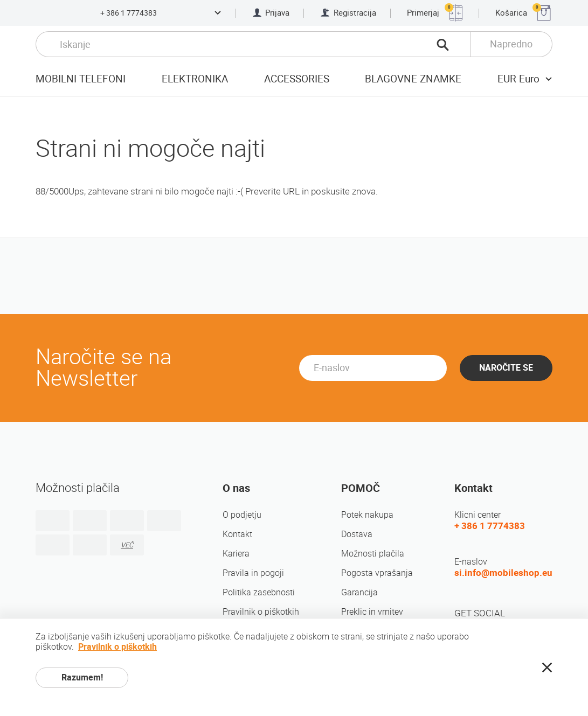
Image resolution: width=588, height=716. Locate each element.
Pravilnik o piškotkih (261, 612)
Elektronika (195, 79)
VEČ (127, 545)
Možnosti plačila (373, 554)
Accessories (297, 79)
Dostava (357, 534)
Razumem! (82, 677)
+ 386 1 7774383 (129, 13)
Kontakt (237, 534)
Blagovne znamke (413, 79)
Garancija (359, 592)
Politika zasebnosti (259, 592)
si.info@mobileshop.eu (503, 573)
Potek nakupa (367, 515)
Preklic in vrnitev (372, 612)
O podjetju (242, 515)
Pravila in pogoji (253, 573)
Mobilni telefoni (81, 79)
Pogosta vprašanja (377, 573)
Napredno (511, 44)
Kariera (236, 554)
